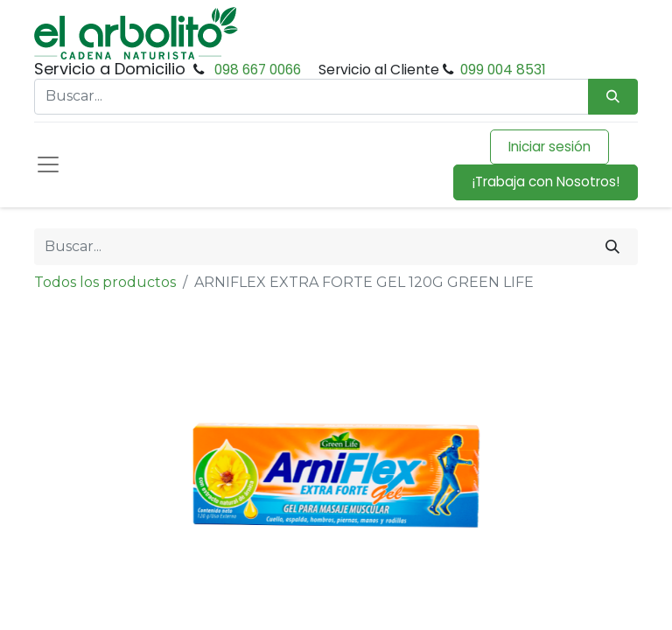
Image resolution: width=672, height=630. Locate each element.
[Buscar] (612, 247)
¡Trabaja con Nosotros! (546, 182)
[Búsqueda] (613, 97)
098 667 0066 (258, 70)
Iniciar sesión (549, 147)
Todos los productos (105, 282)
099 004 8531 (503, 70)
